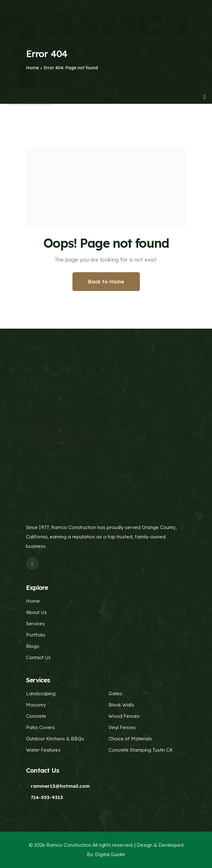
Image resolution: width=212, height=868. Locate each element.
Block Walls (121, 705)
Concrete (36, 716)
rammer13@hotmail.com (60, 786)
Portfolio (36, 635)
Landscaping (41, 693)
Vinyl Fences (122, 727)
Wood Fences (124, 716)
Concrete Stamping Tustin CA (140, 750)
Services (35, 624)
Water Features (43, 750)
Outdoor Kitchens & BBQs (55, 739)
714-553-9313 (47, 797)
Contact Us (38, 657)
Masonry (36, 705)
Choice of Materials (130, 739)
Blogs (33, 646)
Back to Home (106, 282)
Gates (115, 693)
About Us (36, 612)
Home (33, 601)
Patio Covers (40, 727)
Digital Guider (110, 854)
